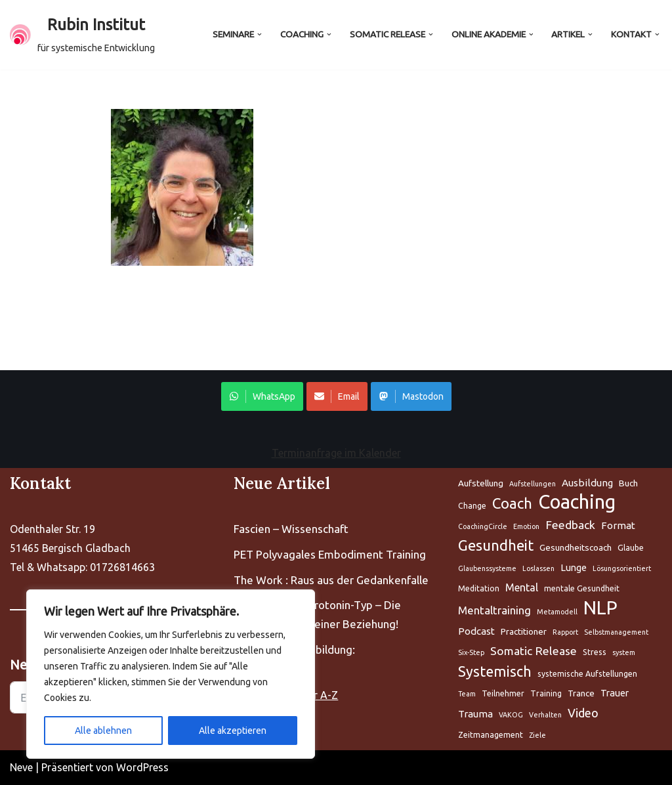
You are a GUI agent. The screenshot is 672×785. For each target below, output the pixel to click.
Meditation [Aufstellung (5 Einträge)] (479, 588)
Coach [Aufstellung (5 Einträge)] (512, 503)
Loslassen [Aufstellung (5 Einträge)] (538, 568)
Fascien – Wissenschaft (291, 529)
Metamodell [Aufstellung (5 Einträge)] (557, 612)
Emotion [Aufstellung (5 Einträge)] (526, 526)
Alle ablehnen (103, 731)
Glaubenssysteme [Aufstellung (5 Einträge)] (487, 568)
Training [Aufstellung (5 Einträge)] (546, 693)
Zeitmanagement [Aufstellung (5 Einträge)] (491, 735)
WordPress (142, 767)
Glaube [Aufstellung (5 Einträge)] (631, 548)
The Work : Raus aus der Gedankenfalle (331, 580)
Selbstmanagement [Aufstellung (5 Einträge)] (616, 632)
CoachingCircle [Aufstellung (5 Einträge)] (483, 526)
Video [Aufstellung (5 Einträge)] (583, 713)
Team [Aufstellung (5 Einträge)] (467, 694)
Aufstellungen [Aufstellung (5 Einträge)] (533, 484)
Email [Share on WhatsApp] (337, 396)
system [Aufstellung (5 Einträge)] (624, 652)
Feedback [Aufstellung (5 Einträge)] (570, 525)
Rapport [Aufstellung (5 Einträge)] (565, 632)
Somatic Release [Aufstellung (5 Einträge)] (534, 651)
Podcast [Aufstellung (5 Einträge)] (476, 631)
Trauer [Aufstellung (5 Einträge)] (615, 693)
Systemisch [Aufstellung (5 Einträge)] (495, 671)
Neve (21, 767)
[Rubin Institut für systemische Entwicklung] (82, 35)
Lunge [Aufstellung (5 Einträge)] (574, 567)
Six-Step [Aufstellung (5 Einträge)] (471, 652)
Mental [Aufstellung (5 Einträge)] (522, 587)
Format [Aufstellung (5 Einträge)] (618, 525)
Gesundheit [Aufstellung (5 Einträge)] (496, 545)
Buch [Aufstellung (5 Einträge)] (628, 483)
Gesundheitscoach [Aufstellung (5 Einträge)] (576, 547)
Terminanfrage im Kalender (336, 453)
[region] (171, 674)
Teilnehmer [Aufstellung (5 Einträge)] (503, 693)
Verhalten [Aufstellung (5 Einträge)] (545, 715)
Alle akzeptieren (233, 731)
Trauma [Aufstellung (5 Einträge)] (475, 714)
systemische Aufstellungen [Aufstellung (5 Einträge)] (587, 674)
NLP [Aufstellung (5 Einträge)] (600, 608)
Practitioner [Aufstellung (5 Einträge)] (524, 631)
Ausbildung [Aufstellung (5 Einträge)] (587, 483)
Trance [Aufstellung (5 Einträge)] (581, 693)
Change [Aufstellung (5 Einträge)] (472, 506)
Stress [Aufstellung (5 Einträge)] (595, 652)
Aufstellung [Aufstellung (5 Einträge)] (481, 483)
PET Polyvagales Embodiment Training (330, 554)
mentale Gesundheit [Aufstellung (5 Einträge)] (582, 588)
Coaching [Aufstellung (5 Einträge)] (577, 502)
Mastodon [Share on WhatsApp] (411, 396)
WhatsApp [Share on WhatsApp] (262, 396)
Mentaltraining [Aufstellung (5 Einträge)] (494, 610)
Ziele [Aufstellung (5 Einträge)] (537, 735)
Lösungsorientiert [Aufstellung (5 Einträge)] (622, 568)
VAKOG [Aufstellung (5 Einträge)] (511, 715)
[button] (260, 34)
